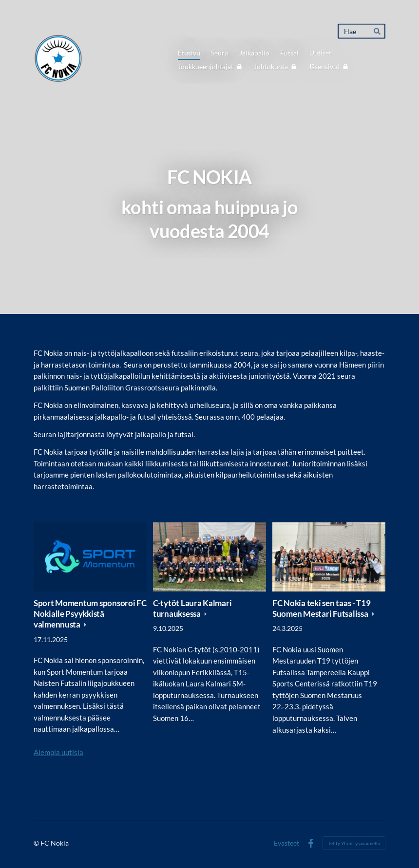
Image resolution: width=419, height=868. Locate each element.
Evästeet (286, 843)
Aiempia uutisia (58, 752)
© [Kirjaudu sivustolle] (37, 843)
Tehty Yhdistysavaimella (354, 843)
